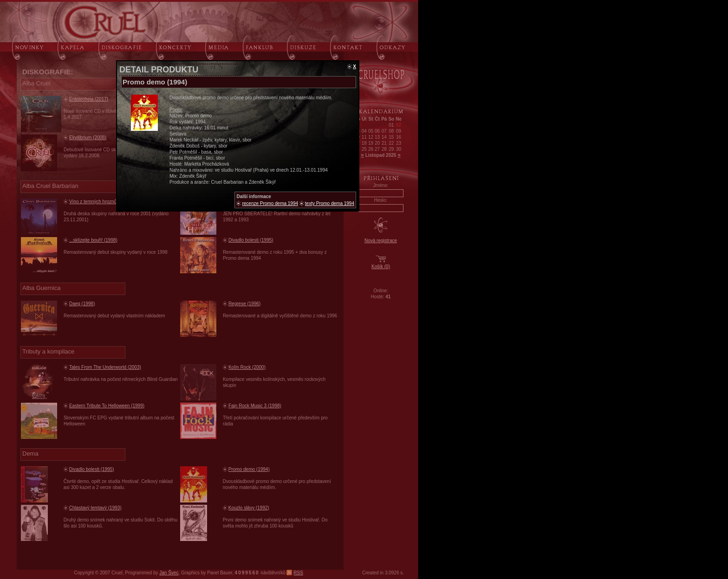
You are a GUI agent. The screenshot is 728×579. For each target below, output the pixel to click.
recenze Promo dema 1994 (270, 203)
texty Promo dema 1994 (330, 203)
